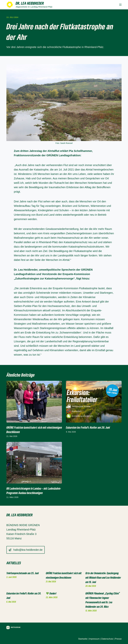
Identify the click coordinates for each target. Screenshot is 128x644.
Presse (118, 639)
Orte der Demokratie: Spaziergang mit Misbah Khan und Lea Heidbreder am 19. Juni (103, 578)
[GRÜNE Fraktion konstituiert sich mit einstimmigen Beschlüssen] (34, 402)
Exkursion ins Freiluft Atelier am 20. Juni (88, 427)
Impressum (94, 639)
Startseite (83, 639)
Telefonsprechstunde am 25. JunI (23, 573)
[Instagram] (13, 628)
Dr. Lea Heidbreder (30, 3)
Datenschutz (107, 639)
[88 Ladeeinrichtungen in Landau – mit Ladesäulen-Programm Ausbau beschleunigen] (34, 463)
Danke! (51, 593)
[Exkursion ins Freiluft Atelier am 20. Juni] (94, 402)
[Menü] (120, 5)
